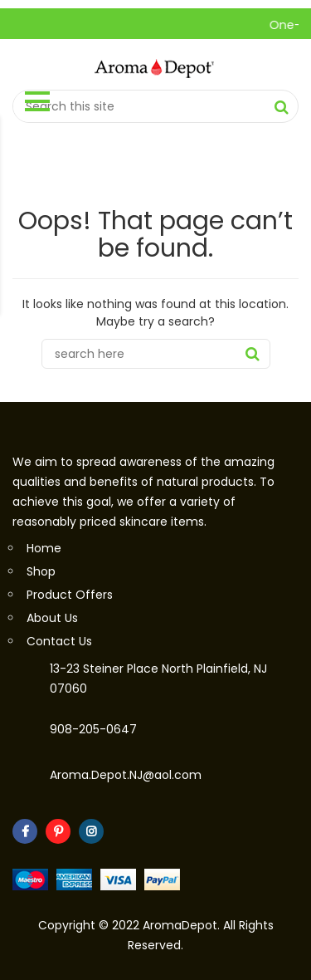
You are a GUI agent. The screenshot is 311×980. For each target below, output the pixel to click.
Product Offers (70, 595)
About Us (52, 618)
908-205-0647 (93, 729)
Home (44, 548)
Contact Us (59, 641)
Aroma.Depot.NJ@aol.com (126, 775)
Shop (41, 571)
